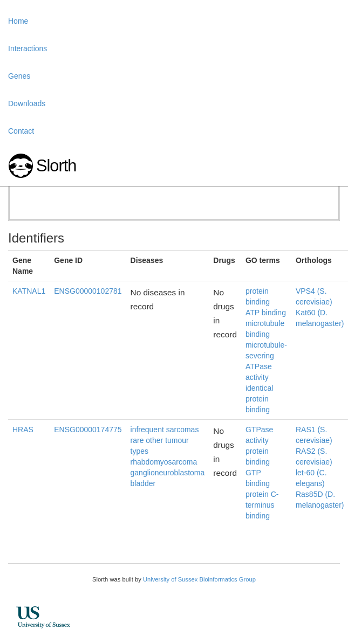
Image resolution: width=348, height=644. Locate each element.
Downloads (27, 103)
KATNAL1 (29, 291)
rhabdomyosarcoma (164, 462)
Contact (21, 131)
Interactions (28, 49)
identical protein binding (259, 399)
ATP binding (266, 313)
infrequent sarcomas (165, 430)
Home (18, 21)
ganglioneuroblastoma (168, 473)
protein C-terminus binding (262, 505)
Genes (19, 76)
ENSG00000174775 (88, 430)
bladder (143, 483)
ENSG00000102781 (88, 291)
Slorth (56, 166)
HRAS (23, 430)
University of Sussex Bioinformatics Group (199, 579)
